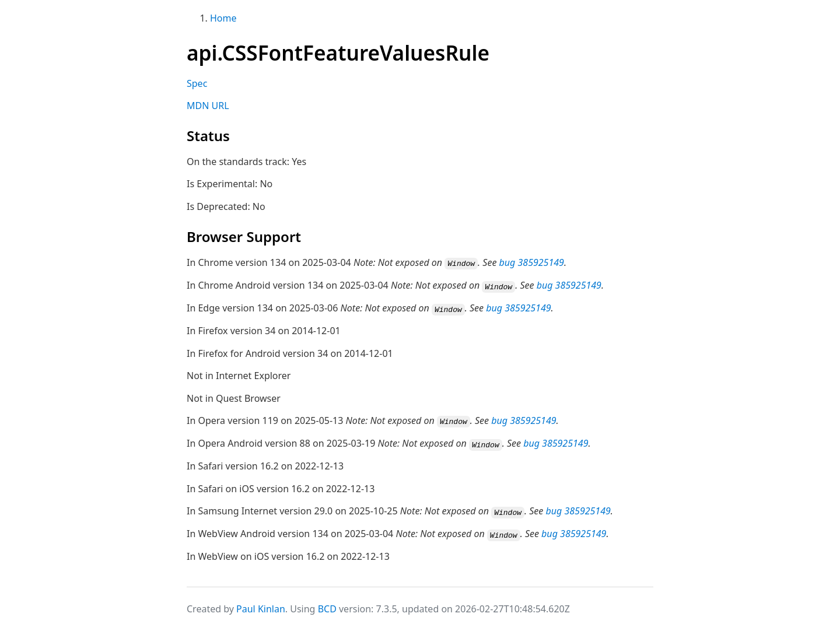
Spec (197, 83)
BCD (327, 605)
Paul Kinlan (261, 605)
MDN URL (208, 106)
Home (223, 18)
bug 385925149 (532, 262)
